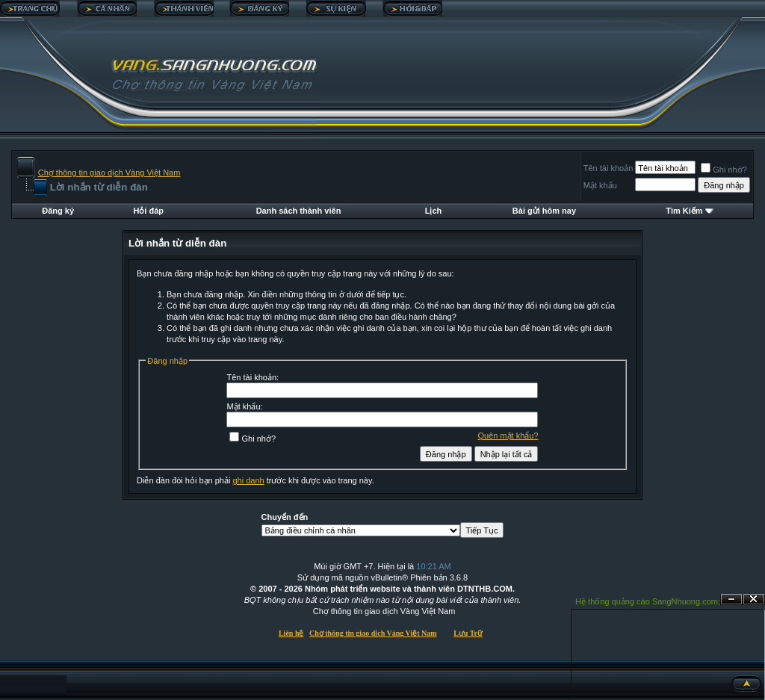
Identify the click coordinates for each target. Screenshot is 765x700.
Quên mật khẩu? (508, 436)
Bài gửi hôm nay (544, 211)
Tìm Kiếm (684, 211)
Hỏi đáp (148, 211)
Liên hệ (291, 633)
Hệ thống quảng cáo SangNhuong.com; (648, 601)
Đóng (754, 600)
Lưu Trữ (468, 633)
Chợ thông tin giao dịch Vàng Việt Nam (109, 173)
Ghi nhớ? (724, 170)
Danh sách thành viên (299, 211)
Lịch (434, 211)
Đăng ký (58, 211)
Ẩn (731, 600)
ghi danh (248, 480)
